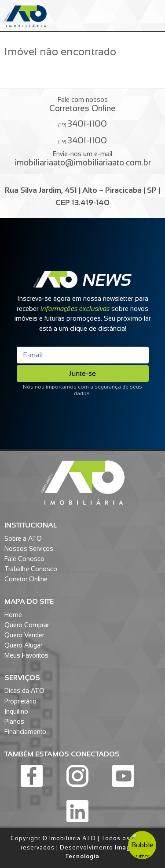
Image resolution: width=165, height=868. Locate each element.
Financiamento (25, 732)
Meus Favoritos (26, 655)
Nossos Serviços (29, 549)
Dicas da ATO (24, 691)
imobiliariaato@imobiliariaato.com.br (83, 163)
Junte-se (82, 373)
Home (13, 615)
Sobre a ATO (23, 539)
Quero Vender (24, 635)
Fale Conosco (24, 559)
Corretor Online (26, 579)
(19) (82, 123)
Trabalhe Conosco (31, 569)
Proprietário (20, 701)
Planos (14, 722)
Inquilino (16, 711)
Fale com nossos (82, 105)
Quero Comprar (27, 625)
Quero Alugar (23, 645)
